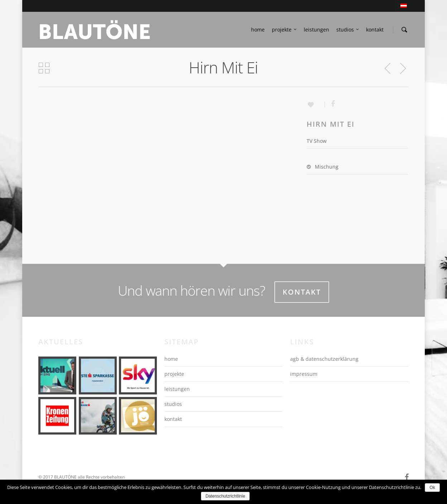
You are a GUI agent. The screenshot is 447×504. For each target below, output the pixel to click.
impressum (304, 374)
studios (348, 30)
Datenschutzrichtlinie (225, 496)
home (258, 30)
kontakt (375, 30)
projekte (285, 30)
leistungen (316, 30)
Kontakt (302, 292)
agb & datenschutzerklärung (324, 359)
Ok (432, 488)
